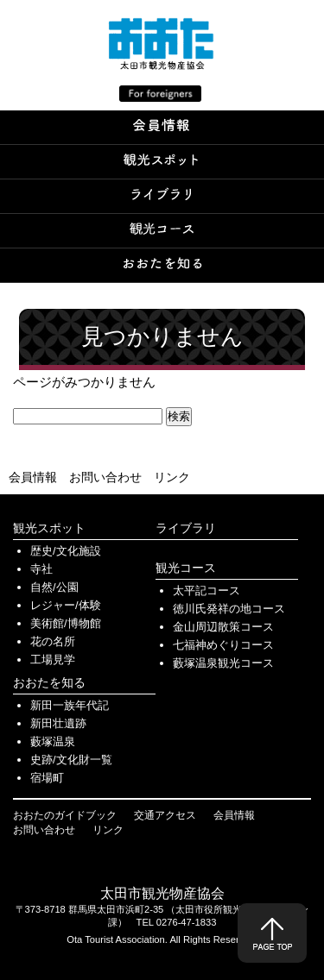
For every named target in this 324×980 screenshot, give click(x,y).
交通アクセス (165, 815)
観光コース (186, 568)
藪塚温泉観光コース (223, 663)
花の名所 (53, 641)
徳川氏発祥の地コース (229, 609)
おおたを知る (49, 682)
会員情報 (33, 477)
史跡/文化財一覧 (71, 760)
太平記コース (206, 591)
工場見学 (53, 660)
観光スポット (49, 528)
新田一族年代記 (70, 705)
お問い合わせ (105, 477)
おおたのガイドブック (65, 815)
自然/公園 (54, 587)
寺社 (41, 569)
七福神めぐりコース (223, 645)
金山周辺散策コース (223, 627)
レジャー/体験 (66, 605)
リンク (172, 477)
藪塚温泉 (53, 741)
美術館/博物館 (66, 623)
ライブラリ (186, 528)
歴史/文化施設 (66, 551)
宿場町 (47, 778)
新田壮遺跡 (58, 723)
